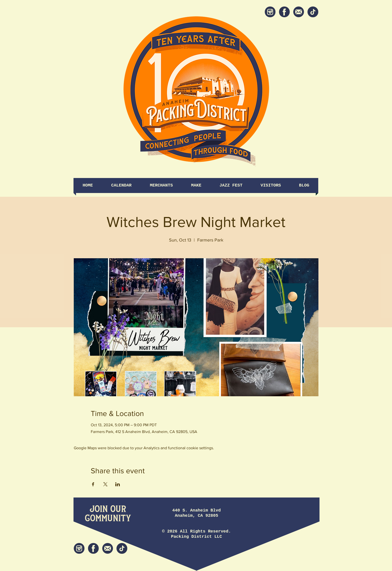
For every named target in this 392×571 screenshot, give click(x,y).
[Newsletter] (299, 12)
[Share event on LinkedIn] (118, 484)
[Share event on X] (105, 484)
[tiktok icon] (313, 12)
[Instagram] (270, 12)
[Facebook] (284, 12)
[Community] (108, 519)
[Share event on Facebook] (93, 484)
